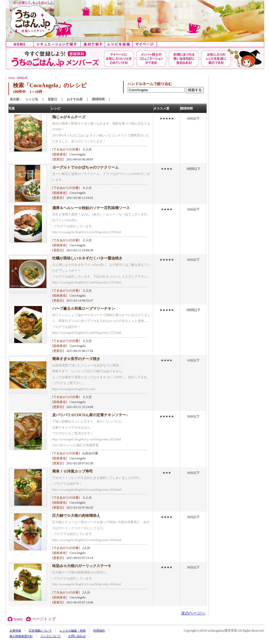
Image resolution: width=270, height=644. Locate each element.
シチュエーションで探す (57, 44)
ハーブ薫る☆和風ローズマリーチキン (84, 309)
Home (12, 78)
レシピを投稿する (119, 44)
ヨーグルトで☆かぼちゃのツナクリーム (85, 167)
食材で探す (93, 44)
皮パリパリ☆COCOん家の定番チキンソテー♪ (90, 415)
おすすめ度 (75, 99)
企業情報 (15, 631)
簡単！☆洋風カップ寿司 (73, 471)
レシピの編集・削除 (73, 631)
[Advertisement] (227, 154)
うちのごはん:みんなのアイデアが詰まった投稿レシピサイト (135, 21)
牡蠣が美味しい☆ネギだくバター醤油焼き (87, 258)
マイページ (145, 44)
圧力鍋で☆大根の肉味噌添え (76, 516)
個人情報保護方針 (21, 636)
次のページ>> (193, 613)
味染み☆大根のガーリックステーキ (82, 566)
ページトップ (44, 619)
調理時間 (98, 99)
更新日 (52, 99)
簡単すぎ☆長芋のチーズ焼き (76, 359)
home (20, 44)
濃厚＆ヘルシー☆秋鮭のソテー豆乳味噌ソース (91, 208)
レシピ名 (32, 99)
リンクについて (50, 636)
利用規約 (99, 631)
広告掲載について (40, 631)
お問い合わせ (77, 636)
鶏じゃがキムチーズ (69, 117)
